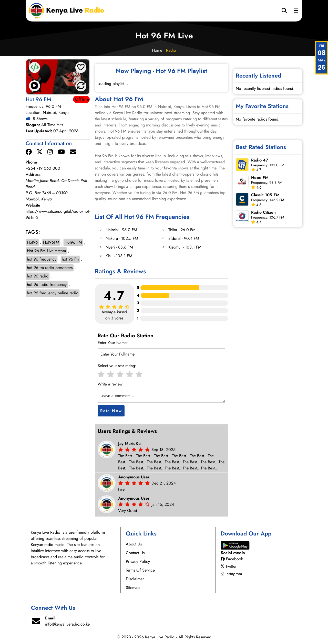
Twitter (229, 566)
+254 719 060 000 (43, 168)
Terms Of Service (140, 570)
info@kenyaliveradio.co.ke (67, 624)
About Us (134, 544)
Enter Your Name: (113, 343)
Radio (171, 50)
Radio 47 (260, 160)
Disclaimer (135, 579)
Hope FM (260, 178)
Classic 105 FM (265, 195)
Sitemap (133, 588)
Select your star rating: (117, 366)
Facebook (232, 559)
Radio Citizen (264, 212)
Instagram (231, 574)
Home (157, 50)
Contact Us (135, 553)
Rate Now (111, 411)
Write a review (110, 384)
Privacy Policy (138, 561)
